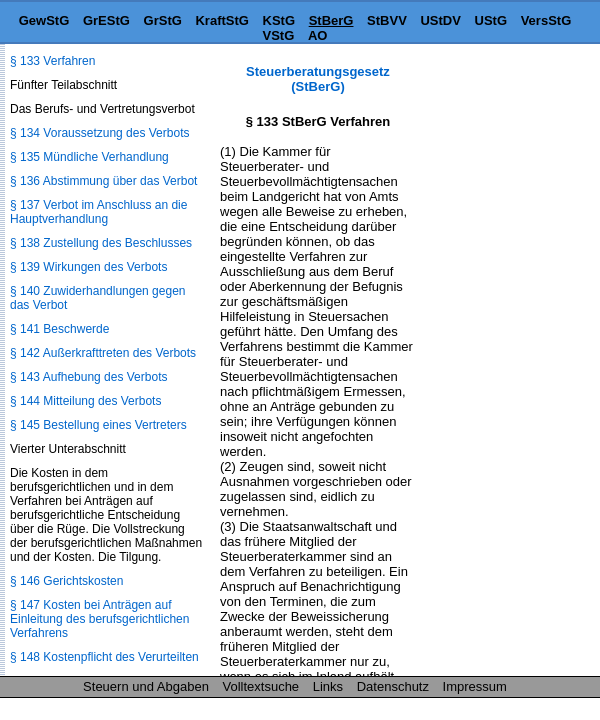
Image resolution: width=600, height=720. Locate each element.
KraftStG (221, 20)
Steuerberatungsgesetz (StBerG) (318, 79)
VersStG (546, 20)
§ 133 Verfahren (52, 61)
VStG (279, 35)
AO (318, 35)
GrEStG (106, 20)
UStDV (440, 20)
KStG (279, 20)
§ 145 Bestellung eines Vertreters (98, 425)
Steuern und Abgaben (146, 686)
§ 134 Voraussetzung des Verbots (99, 133)
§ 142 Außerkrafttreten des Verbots (103, 353)
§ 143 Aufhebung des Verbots (88, 377)
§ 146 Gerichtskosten (66, 581)
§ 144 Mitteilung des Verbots (85, 401)
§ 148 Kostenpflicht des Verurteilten (104, 657)
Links (328, 686)
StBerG (331, 20)
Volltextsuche (261, 686)
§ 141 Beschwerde (59, 329)
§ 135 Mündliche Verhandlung (89, 157)
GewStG (44, 20)
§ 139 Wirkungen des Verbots (88, 267)
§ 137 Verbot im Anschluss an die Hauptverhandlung (98, 212)
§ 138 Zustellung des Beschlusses (101, 243)
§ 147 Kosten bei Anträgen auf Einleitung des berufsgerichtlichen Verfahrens (99, 619)
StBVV (387, 20)
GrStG (163, 20)
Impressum (475, 686)
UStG (491, 20)
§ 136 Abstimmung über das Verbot (103, 181)
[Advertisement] (500, 126)
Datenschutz (393, 686)
